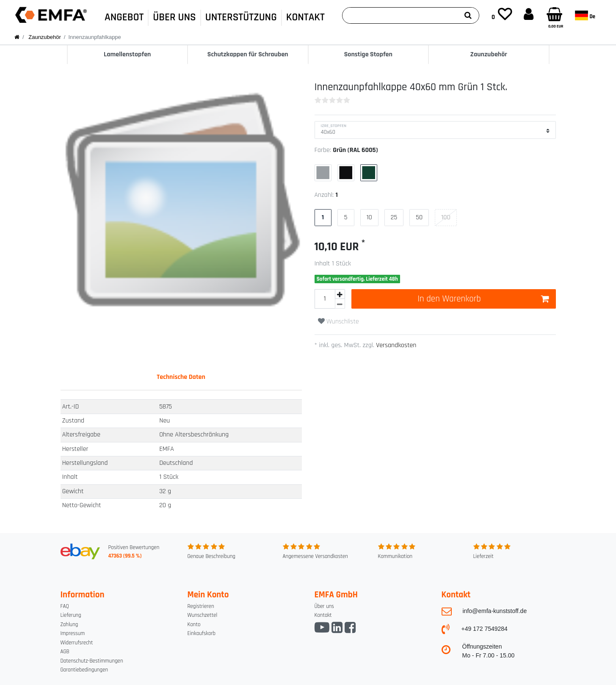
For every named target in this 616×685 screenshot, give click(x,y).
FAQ (65, 606)
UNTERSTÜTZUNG (241, 17)
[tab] (181, 377)
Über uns (324, 606)
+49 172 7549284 (485, 629)
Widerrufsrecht (77, 643)
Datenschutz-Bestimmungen (92, 661)
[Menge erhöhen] (340, 294)
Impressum (73, 633)
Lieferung (71, 615)
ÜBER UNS (174, 17)
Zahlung (69, 624)
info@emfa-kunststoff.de (495, 611)
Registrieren (201, 606)
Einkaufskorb (202, 633)
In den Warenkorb (483, 299)
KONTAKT (305, 17)
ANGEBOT (124, 17)
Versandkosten (395, 345)
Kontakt (323, 615)
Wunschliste (338, 322)
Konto (194, 624)
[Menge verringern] (340, 304)
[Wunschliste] (502, 15)
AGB (65, 652)
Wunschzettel (203, 615)
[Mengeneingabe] (325, 299)
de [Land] (585, 15)
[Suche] (468, 15)
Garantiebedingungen (84, 670)
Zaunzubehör (44, 37)
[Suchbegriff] (400, 15)
